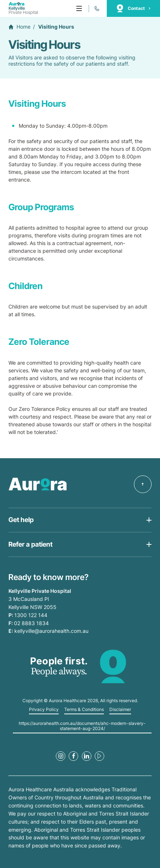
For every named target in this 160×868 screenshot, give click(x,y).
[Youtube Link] (99, 756)
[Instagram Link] (61, 756)
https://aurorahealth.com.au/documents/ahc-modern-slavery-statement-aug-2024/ (82, 726)
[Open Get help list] (80, 520)
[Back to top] (143, 484)
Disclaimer (120, 710)
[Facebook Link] (73, 756)
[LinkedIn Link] (87, 756)
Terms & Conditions (84, 710)
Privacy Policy (44, 710)
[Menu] (79, 8)
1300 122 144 (31, 615)
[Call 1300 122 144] (97, 8)
